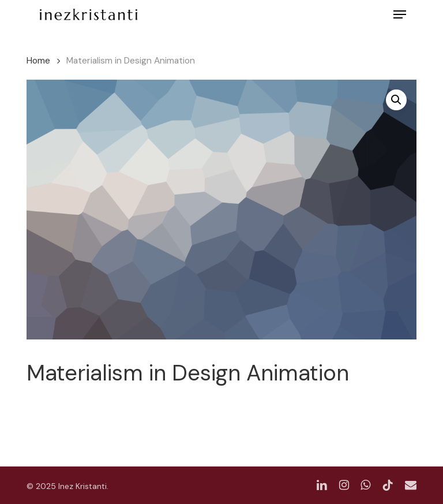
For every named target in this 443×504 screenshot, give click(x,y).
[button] (400, 14)
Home (38, 60)
